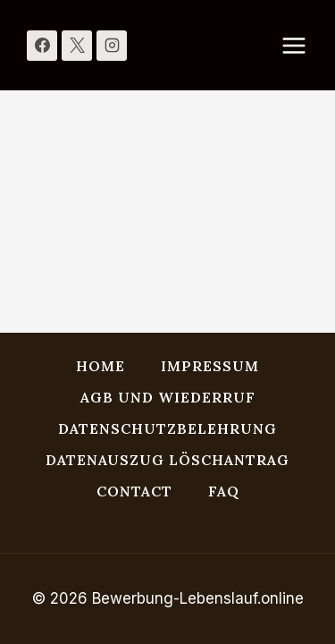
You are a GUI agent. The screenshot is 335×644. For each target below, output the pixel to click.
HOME (100, 366)
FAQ (224, 491)
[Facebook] (42, 46)
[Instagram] (112, 46)
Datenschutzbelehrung (167, 428)
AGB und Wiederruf (168, 397)
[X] (77, 46)
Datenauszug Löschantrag (167, 460)
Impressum (210, 366)
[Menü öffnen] (303, 45)
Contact (134, 491)
